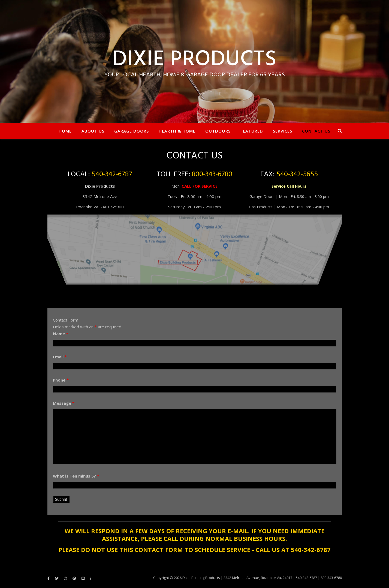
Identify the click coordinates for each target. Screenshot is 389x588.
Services (283, 131)
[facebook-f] (49, 578)
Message (64, 403)
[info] (91, 578)
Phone (61, 380)
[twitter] (57, 578)
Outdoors (218, 131)
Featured (252, 131)
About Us (93, 131)
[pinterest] (75, 578)
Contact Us (316, 131)
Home (65, 131)
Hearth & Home (177, 131)
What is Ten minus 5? (76, 476)
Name (61, 334)
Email (60, 357)
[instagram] (66, 578)
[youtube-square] (83, 578)
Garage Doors (132, 131)
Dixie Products (194, 60)
